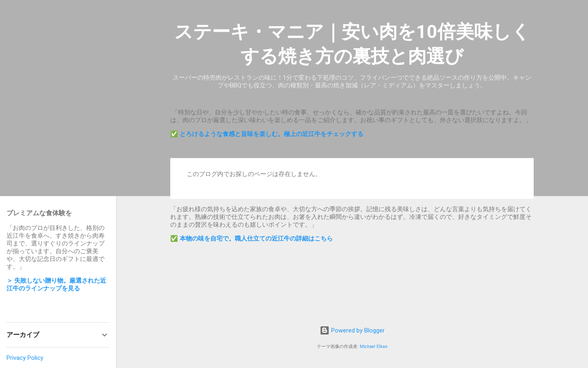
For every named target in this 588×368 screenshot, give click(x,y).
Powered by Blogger (352, 330)
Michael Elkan (374, 347)
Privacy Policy (25, 358)
